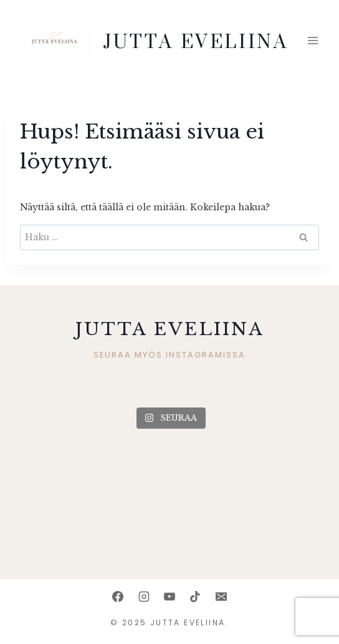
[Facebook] (118, 597)
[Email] (221, 597)
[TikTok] (195, 597)
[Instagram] (144, 597)
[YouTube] (169, 597)
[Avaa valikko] (313, 41)
